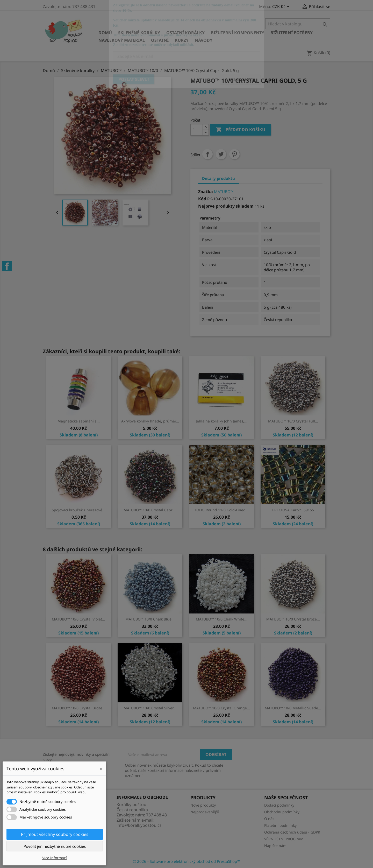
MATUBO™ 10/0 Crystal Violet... (78, 619)
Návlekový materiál (122, 40)
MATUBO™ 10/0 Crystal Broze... (293, 619)
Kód (202, 199)
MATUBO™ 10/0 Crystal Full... (293, 421)
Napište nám (275, 846)
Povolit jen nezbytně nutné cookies (55, 846)
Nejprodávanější (205, 812)
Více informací (55, 858)
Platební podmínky (280, 825)
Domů (105, 33)
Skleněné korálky (139, 33)
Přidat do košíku (241, 130)
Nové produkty (203, 805)
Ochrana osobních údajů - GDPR (292, 832)
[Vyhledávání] (298, 24)
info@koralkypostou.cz (139, 825)
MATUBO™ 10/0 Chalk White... (222, 619)
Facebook (7, 266)
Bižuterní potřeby (292, 33)
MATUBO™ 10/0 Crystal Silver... (150, 708)
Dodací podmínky (279, 805)
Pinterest (234, 154)
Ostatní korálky (185, 33)
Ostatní (160, 40)
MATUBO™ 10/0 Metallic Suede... (293, 708)
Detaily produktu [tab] (218, 178)
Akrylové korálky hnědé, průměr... (150, 421)
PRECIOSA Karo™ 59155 (293, 510)
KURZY (182, 40)
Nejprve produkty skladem (226, 206)
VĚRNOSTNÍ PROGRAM (284, 839)
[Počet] (197, 130)
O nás (269, 819)
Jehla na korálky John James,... (222, 421)
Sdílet (207, 154)
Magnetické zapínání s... (79, 421)
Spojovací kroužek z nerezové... (79, 510)
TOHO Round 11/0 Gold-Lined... (221, 510)
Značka (206, 192)
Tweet (221, 154)
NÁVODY (204, 40)
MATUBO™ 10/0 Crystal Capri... (150, 510)
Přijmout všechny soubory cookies (55, 834)
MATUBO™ (224, 192)
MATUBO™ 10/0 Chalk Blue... (150, 619)
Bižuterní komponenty (238, 33)
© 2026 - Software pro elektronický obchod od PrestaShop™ (187, 861)
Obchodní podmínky (282, 812)
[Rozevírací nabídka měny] (282, 7)
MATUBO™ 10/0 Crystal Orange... (221, 708)
